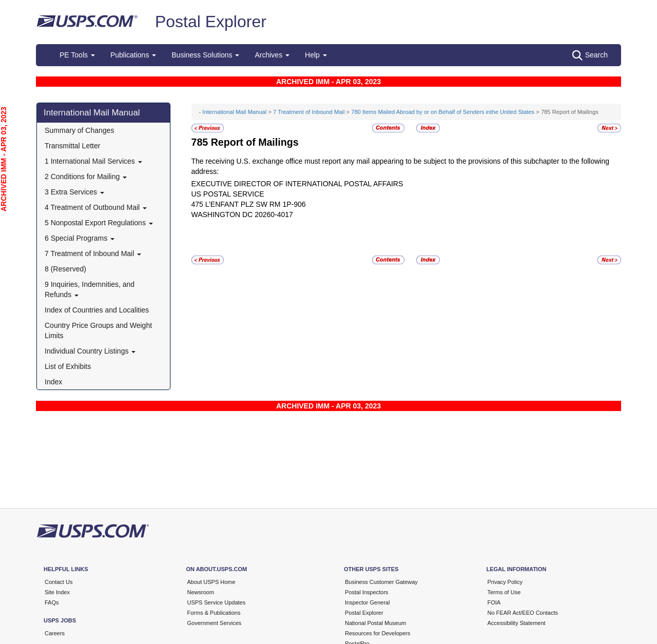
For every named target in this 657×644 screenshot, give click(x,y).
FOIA (494, 602)
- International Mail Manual (233, 112)
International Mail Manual (92, 113)
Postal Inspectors (366, 592)
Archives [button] (272, 55)
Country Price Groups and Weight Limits (98, 330)
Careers (55, 633)
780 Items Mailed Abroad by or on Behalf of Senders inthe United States (443, 112)
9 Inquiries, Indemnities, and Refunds (90, 289)
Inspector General (367, 602)
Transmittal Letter (72, 146)
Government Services (215, 623)
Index (53, 382)
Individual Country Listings (90, 351)
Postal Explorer (211, 22)
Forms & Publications (214, 613)
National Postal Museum (375, 623)
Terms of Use (504, 592)
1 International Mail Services (93, 161)
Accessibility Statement (517, 623)
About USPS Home (211, 582)
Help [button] (316, 55)
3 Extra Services (74, 192)
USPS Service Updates (217, 602)
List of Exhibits (68, 366)
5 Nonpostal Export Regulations (99, 223)
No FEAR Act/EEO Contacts (523, 613)
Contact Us (59, 582)
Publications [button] (133, 55)
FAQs (52, 602)
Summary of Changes (79, 130)
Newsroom (201, 592)
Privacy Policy (505, 582)
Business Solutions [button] (205, 55)
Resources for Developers (378, 633)
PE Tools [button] (77, 55)
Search (590, 55)
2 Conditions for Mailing (86, 177)
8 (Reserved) (65, 269)
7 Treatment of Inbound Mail (93, 253)
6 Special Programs (80, 238)
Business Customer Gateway (381, 582)
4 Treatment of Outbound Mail (96, 207)
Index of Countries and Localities (97, 310)
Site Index (57, 592)
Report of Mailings (255, 142)
